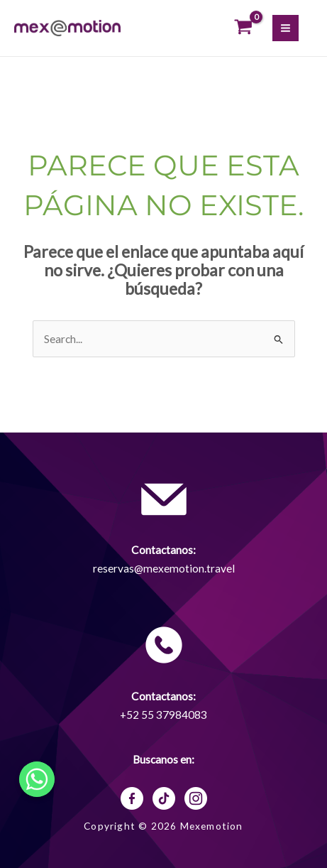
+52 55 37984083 (163, 715)
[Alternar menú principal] (286, 28)
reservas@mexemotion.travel (164, 568)
